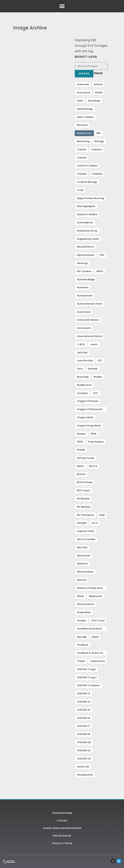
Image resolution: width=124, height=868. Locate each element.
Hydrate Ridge (86, 279)
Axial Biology (85, 109)
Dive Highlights (86, 206)
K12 (100, 360)
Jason (94, 344)
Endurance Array (87, 231)
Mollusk (93, 369)
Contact (62, 820)
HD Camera (84, 271)
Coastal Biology (87, 182)
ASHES (99, 93)
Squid (95, 637)
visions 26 (83, 767)
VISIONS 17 (83, 726)
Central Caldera (87, 166)
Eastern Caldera (87, 214)
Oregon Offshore (88, 401)
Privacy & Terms (62, 843)
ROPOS (81, 474)
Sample (82, 523)
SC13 (95, 523)
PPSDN (81, 450)
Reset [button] (98, 73)
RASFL (80, 466)
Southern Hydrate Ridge (92, 629)
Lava (80, 369)
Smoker (82, 620)
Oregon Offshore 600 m (92, 409)
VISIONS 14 (84, 702)
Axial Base (94, 101)
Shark (80, 596)
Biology (99, 141)
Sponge (82, 637)
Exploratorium (86, 255)
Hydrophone (85, 296)
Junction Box (85, 360)
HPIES (100, 271)
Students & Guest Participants (92, 653)
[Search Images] (91, 66)
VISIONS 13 (83, 694)
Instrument (84, 328)
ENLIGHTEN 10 (85, 247)
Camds (81, 149)
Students (83, 645)
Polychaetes (96, 442)
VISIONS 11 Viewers (88, 685)
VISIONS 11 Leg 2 (87, 677)
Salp (102, 515)
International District (90, 336)
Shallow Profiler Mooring (92, 588)
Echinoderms (85, 223)
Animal (98, 84)
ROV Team (83, 490)
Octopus (82, 393)
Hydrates (83, 287)
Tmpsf (81, 661)
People (81, 434)
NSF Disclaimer (62, 836)
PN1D (80, 442)
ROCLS (93, 466)
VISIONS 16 (83, 718)
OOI (95, 393)
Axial (80, 101)
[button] (62, 6)
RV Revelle (83, 499)
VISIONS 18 (83, 734)
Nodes (98, 377)
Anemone (83, 84)
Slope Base (84, 612)
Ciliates (82, 174)
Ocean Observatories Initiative (62, 828)
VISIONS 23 (84, 759)
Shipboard (95, 596)
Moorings (83, 377)
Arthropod (83, 93)
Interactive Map (62, 813)
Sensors (82, 580)
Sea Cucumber (86, 539)
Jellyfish (82, 352)
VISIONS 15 (83, 710)
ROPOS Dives (85, 482)
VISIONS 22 (84, 750)
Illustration (84, 312)
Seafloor (82, 564)
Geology (82, 263)
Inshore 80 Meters (88, 320)
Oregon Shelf (85, 417)
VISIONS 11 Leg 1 (86, 669)
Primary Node (85, 458)
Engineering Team (88, 239)
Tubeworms (97, 661)
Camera (96, 149)
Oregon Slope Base (89, 426)
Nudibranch (84, 385)
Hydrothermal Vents (90, 304)
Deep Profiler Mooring (90, 198)
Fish (102, 255)
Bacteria (82, 125)
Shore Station (85, 604)
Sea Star (82, 547)
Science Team (86, 531)
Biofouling (83, 141)
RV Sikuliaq (84, 507)
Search (84, 74)
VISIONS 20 (84, 742)
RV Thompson (85, 515)
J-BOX (81, 344)
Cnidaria (97, 174)
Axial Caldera (85, 117)
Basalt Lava (84, 133)
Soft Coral (98, 620)
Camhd (82, 158)
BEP (99, 133)
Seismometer (85, 572)
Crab (80, 190)
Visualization (85, 775)
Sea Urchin (83, 556)
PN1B (93, 434)
